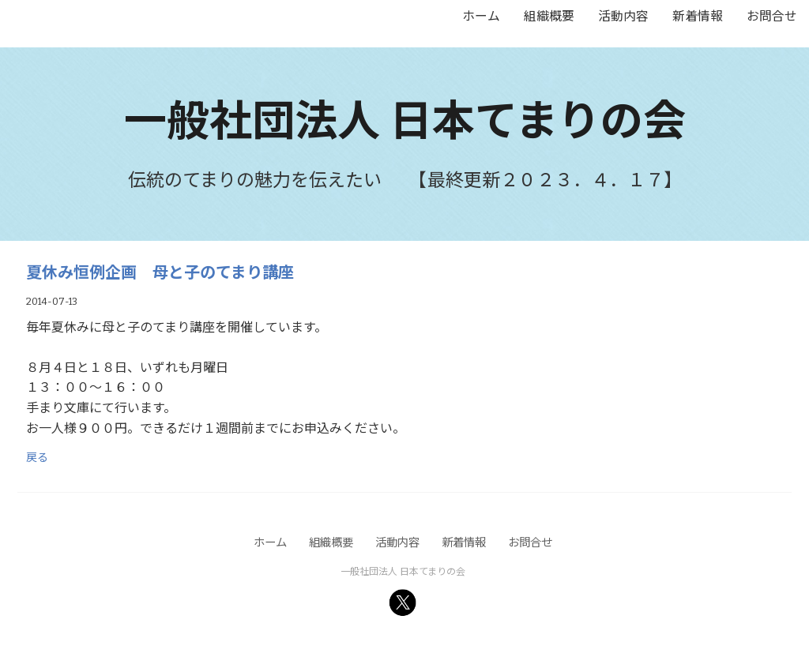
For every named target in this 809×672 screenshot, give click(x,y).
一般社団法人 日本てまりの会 (405, 117)
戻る (37, 456)
